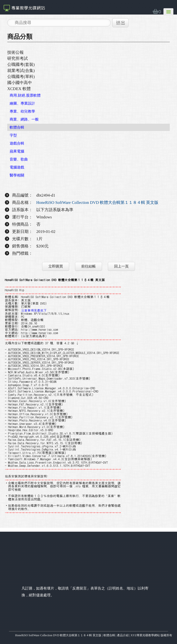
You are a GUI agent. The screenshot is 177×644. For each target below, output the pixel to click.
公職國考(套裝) (21, 65)
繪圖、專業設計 (22, 103)
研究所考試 (18, 58)
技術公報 (15, 52)
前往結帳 (88, 266)
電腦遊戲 (17, 167)
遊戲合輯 (17, 143)
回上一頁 (121, 266)
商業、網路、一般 (24, 119)
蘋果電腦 (17, 151)
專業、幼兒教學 (22, 111)
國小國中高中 (20, 83)
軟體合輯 (17, 127)
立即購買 (56, 266)
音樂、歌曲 (19, 159)
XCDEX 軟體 (19, 89)
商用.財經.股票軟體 (25, 95)
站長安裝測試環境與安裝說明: (27, 476)
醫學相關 (17, 175)
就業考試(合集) (21, 71)
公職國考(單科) (21, 77)
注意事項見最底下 (34, 310)
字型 (13, 135)
